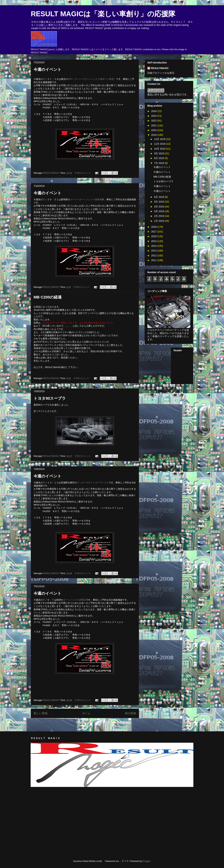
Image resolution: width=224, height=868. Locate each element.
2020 (154, 130)
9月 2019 (159, 153)
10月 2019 (160, 149)
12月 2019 (160, 139)
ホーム (86, 713)
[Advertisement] (72, 798)
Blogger (146, 861)
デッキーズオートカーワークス (93, 483)
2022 (154, 121)
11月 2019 (160, 144)
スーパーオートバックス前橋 (85, 199)
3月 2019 (159, 211)
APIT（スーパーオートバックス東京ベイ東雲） (92, 79)
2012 (154, 255)
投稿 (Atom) (88, 722)
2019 (154, 135)
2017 (154, 232)
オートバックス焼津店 (75, 600)
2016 (154, 236)
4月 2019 (159, 207)
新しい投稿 (41, 713)
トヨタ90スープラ (50, 398)
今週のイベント (48, 69)
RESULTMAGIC (160, 68)
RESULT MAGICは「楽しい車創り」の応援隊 (103, 14)
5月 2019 (159, 202)
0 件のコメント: (83, 173)
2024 (154, 111)
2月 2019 (159, 216)
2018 (154, 227)
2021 (154, 125)
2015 (154, 241)
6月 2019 (159, 197)
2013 (154, 251)
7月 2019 (159, 163)
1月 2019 (159, 221)
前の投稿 (131, 713)
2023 (154, 116)
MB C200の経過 (48, 297)
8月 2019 (159, 158)
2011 (154, 260)
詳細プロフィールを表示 (161, 73)
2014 (154, 246)
